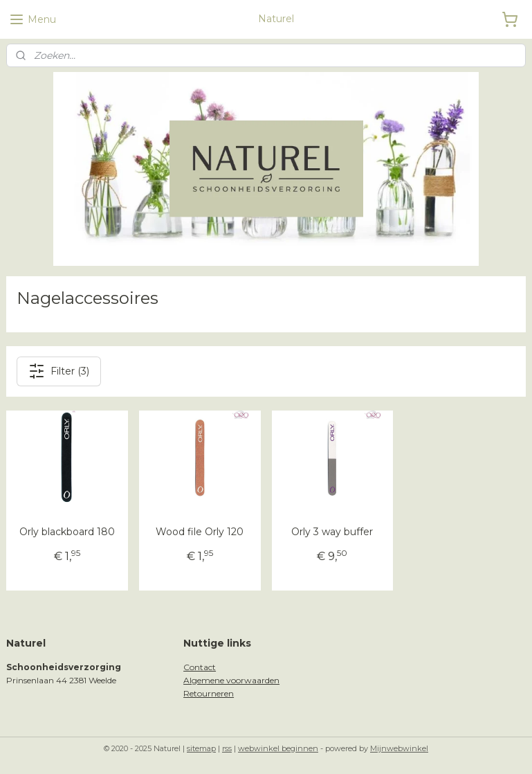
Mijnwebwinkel (399, 748)
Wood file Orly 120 (200, 532)
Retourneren (209, 693)
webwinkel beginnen (278, 748)
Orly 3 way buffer (332, 532)
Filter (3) (59, 371)
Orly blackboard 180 (67, 532)
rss (227, 748)
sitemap (201, 748)
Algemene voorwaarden (231, 680)
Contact (200, 667)
